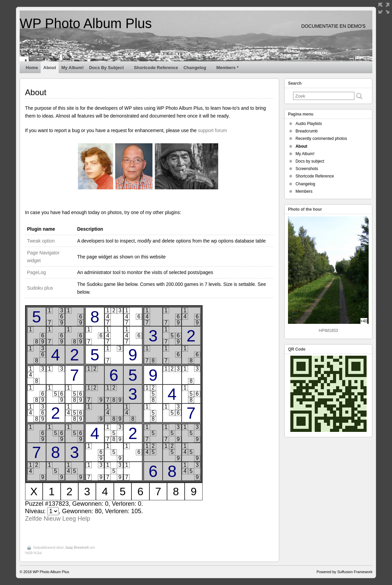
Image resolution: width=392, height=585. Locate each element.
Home (32, 68)
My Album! (73, 68)
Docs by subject (109, 69)
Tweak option (41, 241)
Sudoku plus (40, 288)
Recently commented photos (321, 139)
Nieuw (52, 519)
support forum (212, 130)
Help (84, 519)
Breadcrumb (306, 131)
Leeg (69, 519)
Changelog (198, 69)
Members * (227, 68)
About (50, 68)
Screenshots (307, 169)
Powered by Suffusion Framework (344, 572)
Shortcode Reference (156, 68)
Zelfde (34, 519)
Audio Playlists (309, 124)
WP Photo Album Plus (86, 23)
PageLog (37, 272)
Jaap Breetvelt (77, 547)
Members (304, 191)
